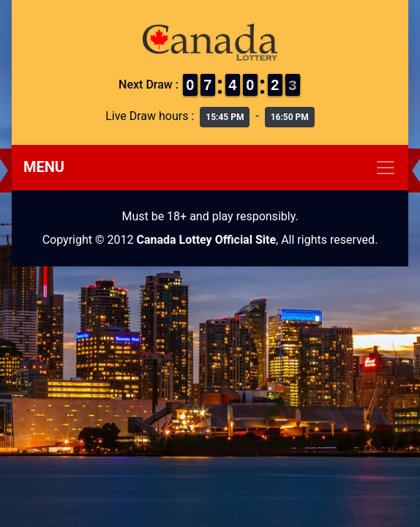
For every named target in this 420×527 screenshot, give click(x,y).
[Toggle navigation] (210, 168)
